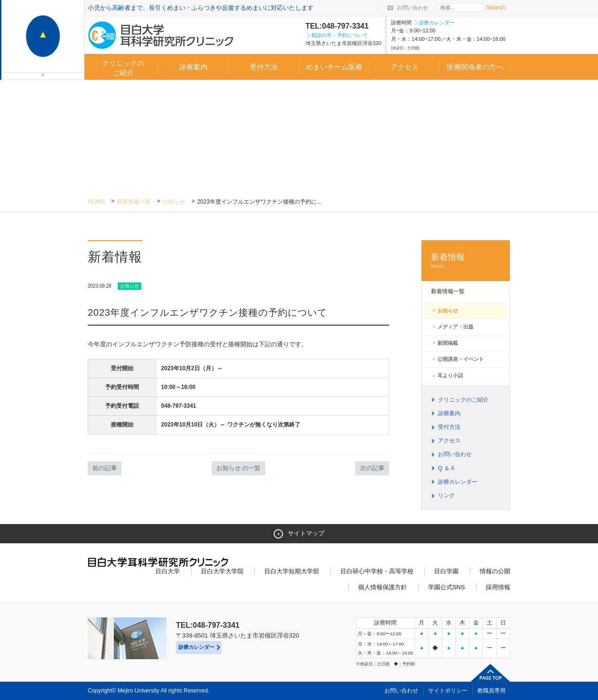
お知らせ (174, 202)
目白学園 (446, 571)
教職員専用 (491, 691)
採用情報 (498, 587)
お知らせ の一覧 (239, 468)
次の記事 (372, 468)
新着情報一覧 (134, 202)
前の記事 (105, 468)
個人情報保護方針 (383, 587)
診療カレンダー (437, 23)
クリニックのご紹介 (123, 68)
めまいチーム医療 (334, 67)
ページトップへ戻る (491, 673)
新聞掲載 (448, 343)
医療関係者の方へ (475, 67)
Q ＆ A (446, 468)
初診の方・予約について (340, 35)
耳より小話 (450, 375)
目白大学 (168, 571)
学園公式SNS (447, 587)
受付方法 (264, 67)
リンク (446, 495)
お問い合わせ (413, 8)
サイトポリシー (448, 691)
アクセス (405, 67)
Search (496, 7)
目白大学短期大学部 (292, 571)
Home (96, 202)
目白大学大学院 (222, 571)
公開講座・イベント (461, 359)
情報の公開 (495, 571)
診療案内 (193, 67)
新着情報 (466, 261)
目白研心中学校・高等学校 (377, 571)
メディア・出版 (456, 327)
